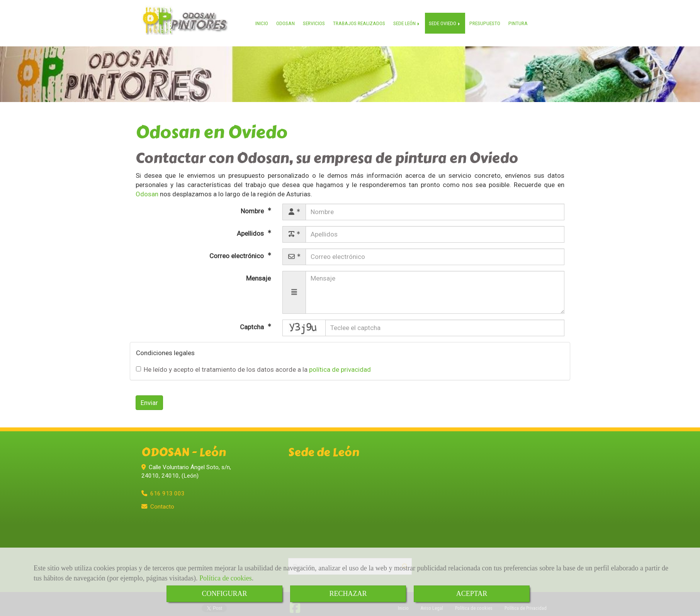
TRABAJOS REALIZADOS (361, 18)
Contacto (162, 500)
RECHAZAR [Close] (348, 594)
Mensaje (258, 271)
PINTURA (520, 18)
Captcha (253, 320)
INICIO (264, 18)
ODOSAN (287, 18)
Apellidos (251, 226)
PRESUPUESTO (487, 18)
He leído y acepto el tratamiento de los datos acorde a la (253, 362)
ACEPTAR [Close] (472, 594)
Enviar (149, 396)
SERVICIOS (316, 18)
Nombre (253, 204)
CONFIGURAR (224, 594)
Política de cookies (226, 578)
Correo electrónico (237, 248)
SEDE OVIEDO (447, 18)
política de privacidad (340, 362)
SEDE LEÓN (409, 18)
